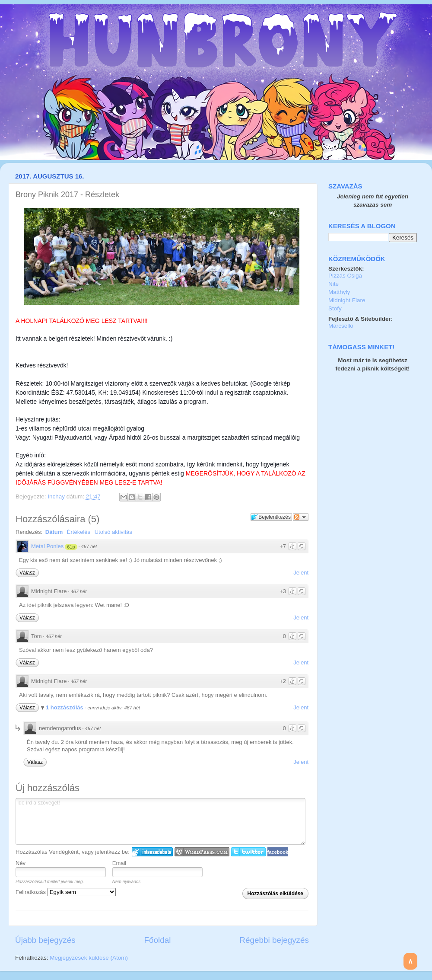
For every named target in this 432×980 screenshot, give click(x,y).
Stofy (335, 308)
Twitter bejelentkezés (248, 852)
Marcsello (341, 326)
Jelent (301, 573)
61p (71, 547)
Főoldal (158, 940)
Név (21, 863)
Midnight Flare (347, 300)
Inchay (57, 496)
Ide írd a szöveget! (160, 821)
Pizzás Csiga (345, 276)
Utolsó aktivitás (113, 532)
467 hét (89, 546)
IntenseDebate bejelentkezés (152, 852)
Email (119, 863)
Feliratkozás (66, 892)
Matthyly (339, 292)
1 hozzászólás (65, 707)
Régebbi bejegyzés (274, 940)
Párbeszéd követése (301, 517)
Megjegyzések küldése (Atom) (89, 958)
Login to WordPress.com (202, 852)
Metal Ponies (47, 546)
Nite (334, 284)
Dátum (54, 532)
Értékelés (79, 532)
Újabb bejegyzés (45, 940)
